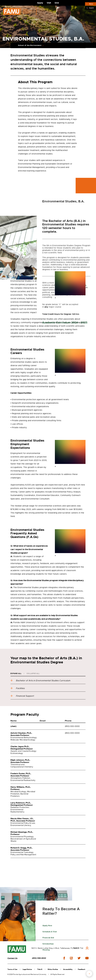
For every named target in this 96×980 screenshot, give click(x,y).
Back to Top (78, 948)
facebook (64, 958)
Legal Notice (27, 969)
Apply (40, 3)
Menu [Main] (91, 4)
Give (57, 3)
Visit (49, 3)
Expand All (16, 674)
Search (91, 8)
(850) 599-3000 (39, 958)
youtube (87, 958)
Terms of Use (12, 969)
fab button (89, 974)
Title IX (40, 969)
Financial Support (22, 696)
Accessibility (68, 969)
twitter (79, 958)
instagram (71, 958)
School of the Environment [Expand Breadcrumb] (30, 45)
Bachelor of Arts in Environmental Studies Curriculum (40, 681)
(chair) (13, 726)
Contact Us (12, 958)
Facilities (18, 688)
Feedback (82, 969)
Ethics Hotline (53, 969)
